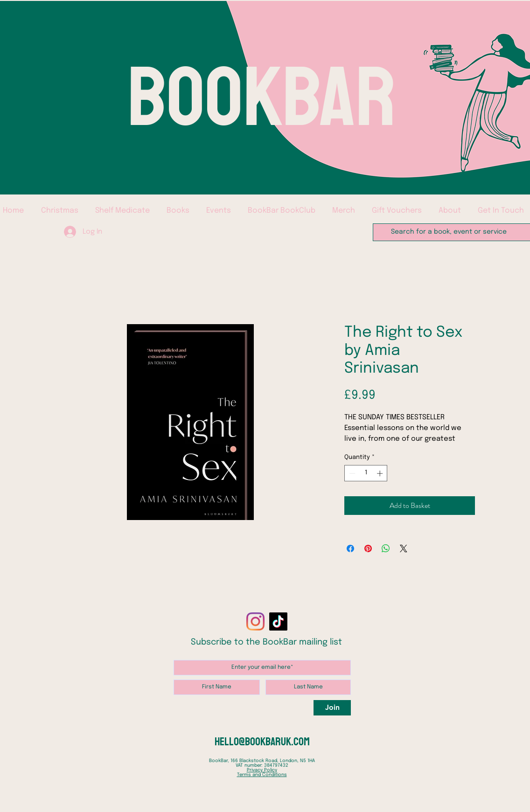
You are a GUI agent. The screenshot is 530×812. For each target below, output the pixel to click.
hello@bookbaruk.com (262, 742)
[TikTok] (278, 621)
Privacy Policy (262, 770)
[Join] (332, 708)
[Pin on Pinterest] (368, 548)
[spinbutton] (366, 473)
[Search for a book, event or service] (451, 232)
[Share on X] (404, 548)
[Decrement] (351, 473)
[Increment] (381, 473)
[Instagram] (255, 621)
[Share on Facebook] (350, 548)
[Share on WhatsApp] (386, 548)
